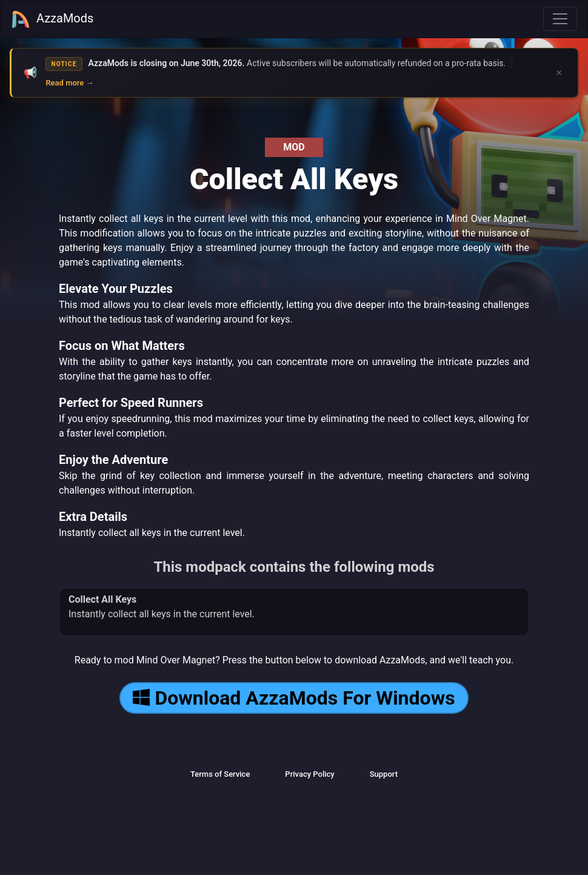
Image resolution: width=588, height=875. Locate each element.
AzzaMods (52, 19)
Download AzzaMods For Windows (294, 698)
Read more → (69, 83)
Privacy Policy (309, 774)
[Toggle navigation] (560, 19)
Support (384, 774)
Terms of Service (220, 774)
